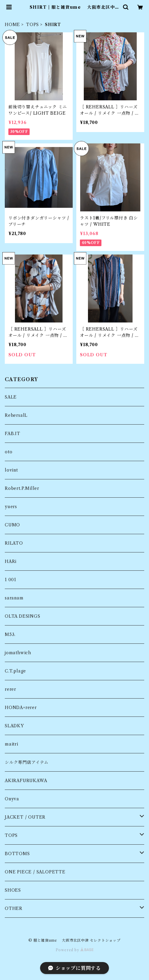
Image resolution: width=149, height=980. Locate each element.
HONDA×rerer (21, 708)
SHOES (13, 890)
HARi (11, 561)
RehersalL (16, 415)
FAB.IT (13, 434)
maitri (12, 744)
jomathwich (18, 653)
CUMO (12, 525)
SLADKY (14, 726)
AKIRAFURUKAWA (26, 781)
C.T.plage (15, 671)
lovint (11, 470)
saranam (14, 598)
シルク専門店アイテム (27, 762)
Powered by (75, 950)
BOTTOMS (17, 854)
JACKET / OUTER (25, 817)
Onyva (12, 799)
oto (9, 452)
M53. (10, 634)
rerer (10, 689)
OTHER (14, 908)
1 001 (10, 580)
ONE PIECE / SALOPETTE (35, 872)
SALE (11, 397)
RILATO (14, 543)
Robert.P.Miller (22, 488)
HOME (12, 25)
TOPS (32, 25)
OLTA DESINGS (23, 616)
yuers (11, 507)
